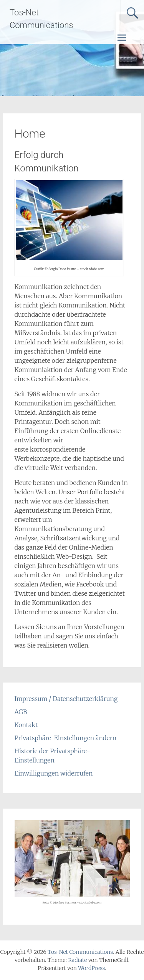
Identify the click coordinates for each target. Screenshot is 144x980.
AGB (21, 712)
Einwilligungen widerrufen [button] (54, 773)
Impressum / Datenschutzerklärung (66, 699)
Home (30, 134)
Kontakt (26, 725)
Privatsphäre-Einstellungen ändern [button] (66, 738)
